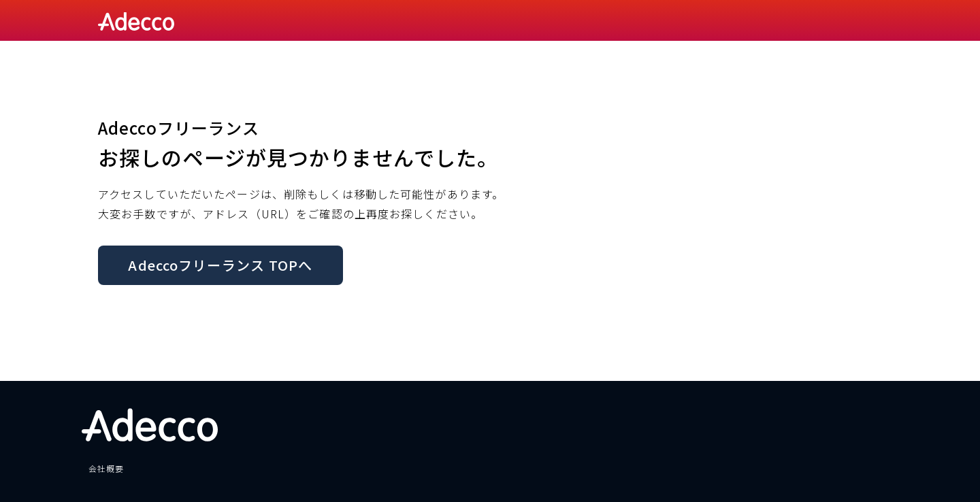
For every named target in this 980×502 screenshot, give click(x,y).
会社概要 (106, 468)
